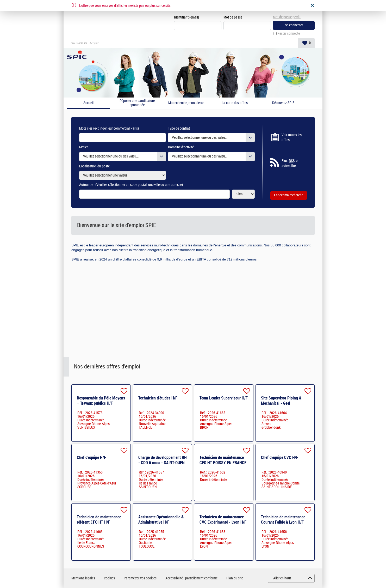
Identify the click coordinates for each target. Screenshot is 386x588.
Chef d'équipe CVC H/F (280, 457)
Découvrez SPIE (283, 103)
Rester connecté (289, 34)
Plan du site (235, 578)
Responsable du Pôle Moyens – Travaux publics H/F (101, 401)
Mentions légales (83, 578)
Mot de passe (233, 17)
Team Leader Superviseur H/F (224, 398)
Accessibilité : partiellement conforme (191, 578)
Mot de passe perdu (287, 17)
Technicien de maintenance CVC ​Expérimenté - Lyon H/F (223, 520)
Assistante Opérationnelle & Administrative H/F (161, 520)
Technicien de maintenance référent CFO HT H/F (99, 520)
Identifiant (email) (186, 17)
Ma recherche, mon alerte (186, 103)
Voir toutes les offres (292, 138)
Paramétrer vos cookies (140, 578)
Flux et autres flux (290, 163)
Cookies (109, 578)
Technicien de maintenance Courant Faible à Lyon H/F (283, 520)
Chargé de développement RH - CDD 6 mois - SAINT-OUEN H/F (163, 463)
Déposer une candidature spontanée (137, 103)
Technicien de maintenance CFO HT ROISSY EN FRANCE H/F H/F (223, 463)
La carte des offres (235, 103)
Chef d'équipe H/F (91, 457)
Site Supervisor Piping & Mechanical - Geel (281, 401)
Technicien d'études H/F (158, 398)
